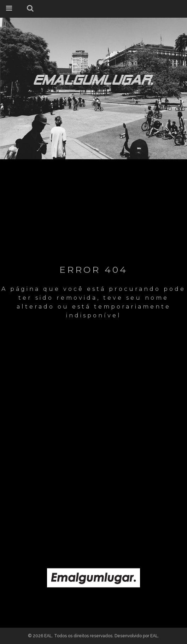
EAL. (155, 636)
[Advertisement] (93, 477)
